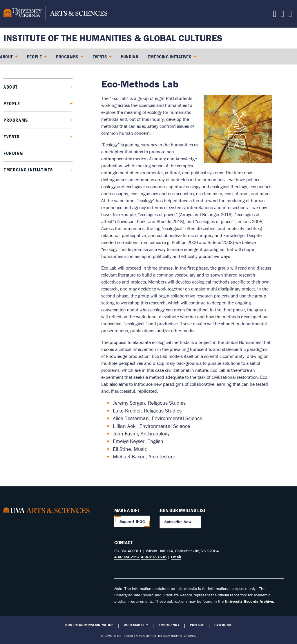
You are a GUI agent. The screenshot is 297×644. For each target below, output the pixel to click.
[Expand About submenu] (42, 87)
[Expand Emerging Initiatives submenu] (60, 170)
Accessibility (136, 625)
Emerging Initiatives (169, 57)
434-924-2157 (127, 557)
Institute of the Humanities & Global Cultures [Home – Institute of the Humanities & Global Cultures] (113, 38)
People (34, 57)
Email (176, 557)
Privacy (197, 625)
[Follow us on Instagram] (290, 15)
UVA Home (223, 625)
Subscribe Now (178, 522)
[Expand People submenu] (44, 104)
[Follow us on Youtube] (282, 15)
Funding (130, 56)
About (6, 57)
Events (100, 57)
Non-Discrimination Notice (89, 625)
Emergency (169, 625)
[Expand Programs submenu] (48, 120)
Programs (67, 57)
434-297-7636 (154, 557)
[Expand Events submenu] (44, 137)
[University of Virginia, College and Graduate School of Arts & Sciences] (55, 14)
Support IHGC (132, 521)
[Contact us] (275, 15)
